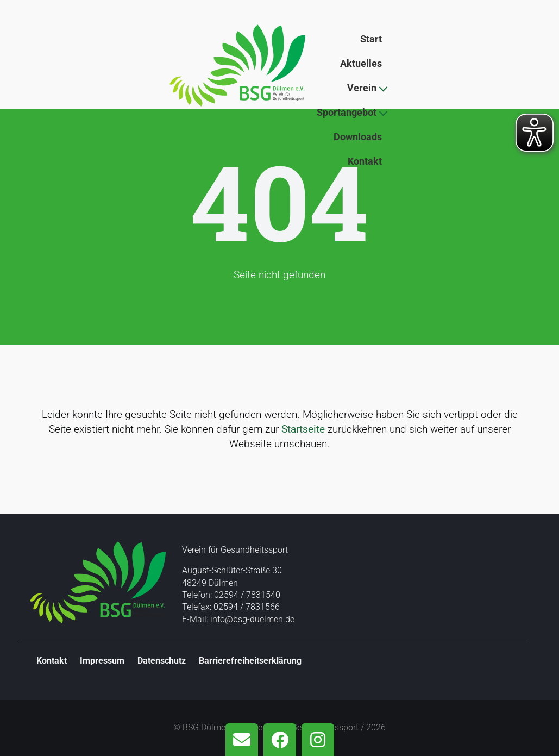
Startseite (303, 429)
